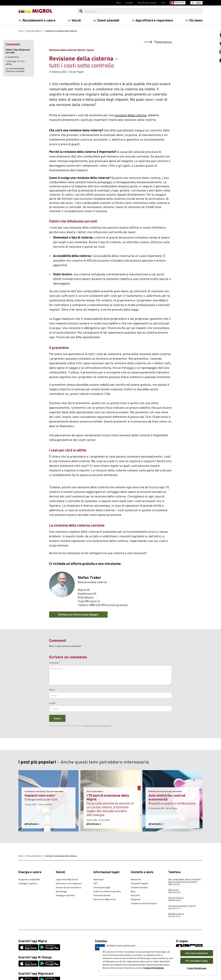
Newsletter (136, 879)
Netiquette (136, 899)
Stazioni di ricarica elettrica (69, 887)
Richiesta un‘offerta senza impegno (78, 614)
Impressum (98, 879)
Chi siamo (194, 20)
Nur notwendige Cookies (197, 961)
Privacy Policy (90, 726)
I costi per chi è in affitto (15, 62)
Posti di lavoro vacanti (147, 3)
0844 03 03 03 (174, 892)
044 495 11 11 (174, 908)
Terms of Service (103, 726)
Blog (119, 3)
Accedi (199, 3)
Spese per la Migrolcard (104, 899)
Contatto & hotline (139, 887)
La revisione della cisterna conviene (15, 70)
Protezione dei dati (102, 895)
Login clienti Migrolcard (67, 879)
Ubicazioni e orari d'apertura (69, 883)
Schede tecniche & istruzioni (144, 903)
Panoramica (158, 42)
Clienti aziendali (106, 20)
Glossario (135, 895)
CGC (95, 883)
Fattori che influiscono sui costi (18, 51)
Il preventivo (12, 57)
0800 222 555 (174, 884)
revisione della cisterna (130, 115)
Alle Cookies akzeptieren (197, 953)
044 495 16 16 (174, 916)
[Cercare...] (143, 11)
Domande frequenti (140, 883)
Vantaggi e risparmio (28, 883)
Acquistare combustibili (29, 879)
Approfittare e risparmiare (152, 20)
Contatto (129, 3)
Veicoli (74, 20)
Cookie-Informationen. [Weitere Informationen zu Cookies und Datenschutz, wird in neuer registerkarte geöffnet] (154, 968)
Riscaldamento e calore (37, 20)
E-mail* (52, 703)
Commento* (54, 663)
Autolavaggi (61, 891)
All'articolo (32, 824)
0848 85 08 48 (174, 900)
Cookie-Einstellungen (197, 968)
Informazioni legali (102, 887)
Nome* (52, 690)
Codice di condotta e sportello (107, 891)
